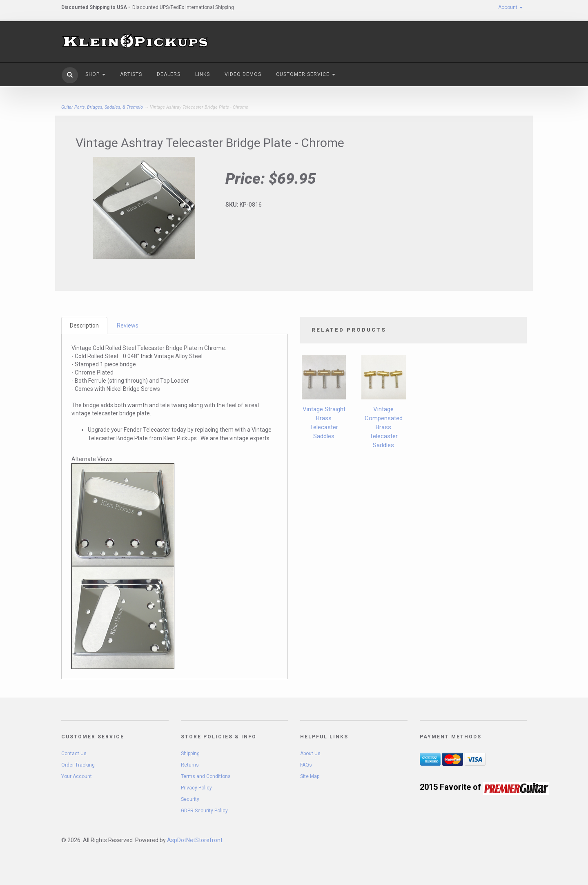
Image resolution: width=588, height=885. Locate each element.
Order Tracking (78, 765)
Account (510, 7)
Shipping (190, 753)
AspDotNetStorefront (195, 840)
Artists (131, 74)
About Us (310, 753)
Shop (95, 74)
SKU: (233, 205)
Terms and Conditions (206, 776)
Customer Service (306, 74)
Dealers (169, 74)
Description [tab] (84, 325)
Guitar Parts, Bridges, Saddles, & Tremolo (102, 107)
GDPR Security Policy (204, 811)
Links (203, 74)
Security (190, 799)
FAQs (306, 765)
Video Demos (243, 74)
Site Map (310, 776)
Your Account (77, 776)
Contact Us (74, 753)
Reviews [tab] (128, 325)
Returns (190, 765)
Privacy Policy (196, 788)
